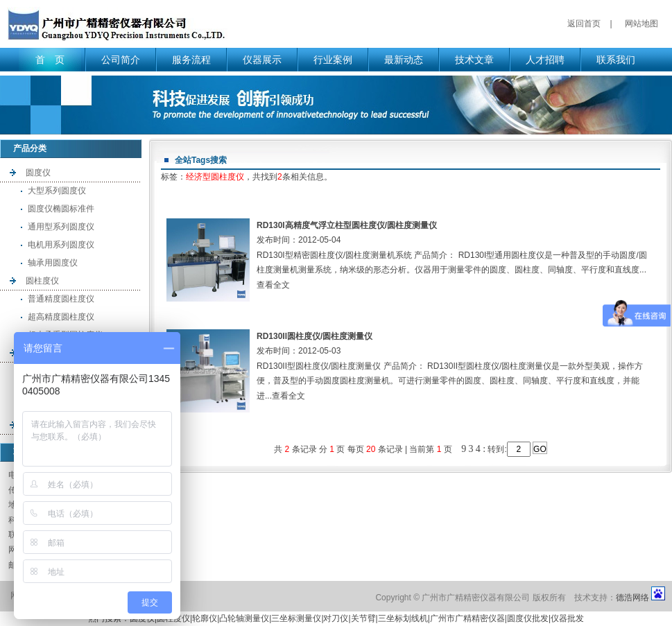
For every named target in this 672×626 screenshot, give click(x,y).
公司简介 (121, 60)
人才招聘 (545, 60)
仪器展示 (262, 60)
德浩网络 (632, 598)
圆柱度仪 (42, 281)
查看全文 (273, 285)
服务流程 (191, 60)
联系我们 (616, 60)
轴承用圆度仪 (53, 263)
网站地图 (641, 24)
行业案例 (333, 60)
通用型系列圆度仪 (61, 227)
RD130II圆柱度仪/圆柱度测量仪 (315, 336)
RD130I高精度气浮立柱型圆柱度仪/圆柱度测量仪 (347, 225)
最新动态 (404, 60)
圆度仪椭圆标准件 (61, 209)
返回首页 (584, 24)
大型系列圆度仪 (57, 191)
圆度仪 (38, 173)
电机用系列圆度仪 (61, 245)
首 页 (50, 60)
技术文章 (474, 60)
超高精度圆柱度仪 (61, 317)
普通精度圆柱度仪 (61, 299)
